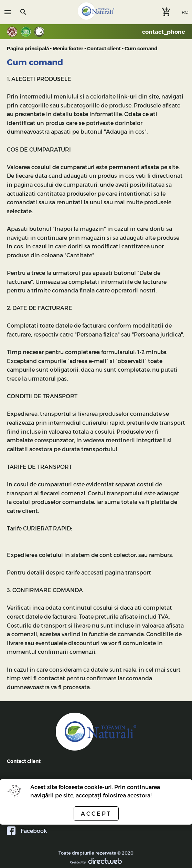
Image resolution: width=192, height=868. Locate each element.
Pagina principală (28, 48)
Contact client (104, 48)
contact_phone (164, 32)
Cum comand (141, 48)
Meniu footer (68, 48)
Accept (96, 813)
